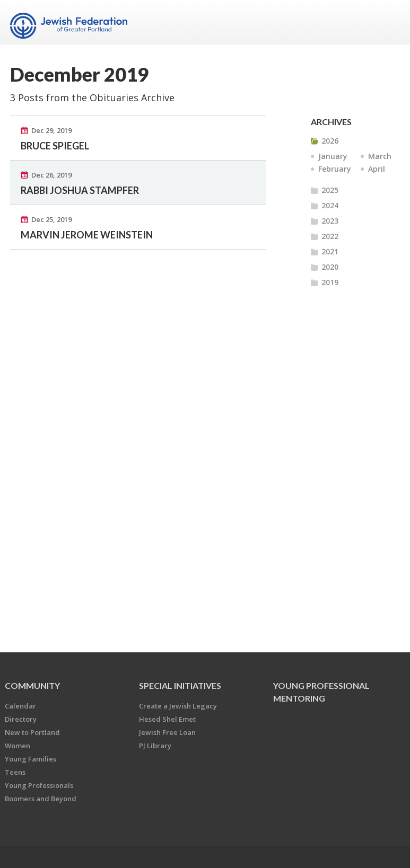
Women (18, 746)
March (380, 156)
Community (32, 685)
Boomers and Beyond (41, 799)
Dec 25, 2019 (51, 219)
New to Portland (32, 732)
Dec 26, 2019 (51, 175)
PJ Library (155, 746)
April (377, 169)
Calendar (20, 706)
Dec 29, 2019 (51, 130)
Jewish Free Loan (167, 732)
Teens (15, 772)
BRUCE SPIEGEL (55, 146)
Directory (21, 719)
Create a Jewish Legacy (178, 706)
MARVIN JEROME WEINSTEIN (87, 235)
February (335, 169)
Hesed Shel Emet (167, 719)
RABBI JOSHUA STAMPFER (80, 190)
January (333, 156)
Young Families (30, 759)
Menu (388, 22)
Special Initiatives (180, 685)
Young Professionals (39, 785)
